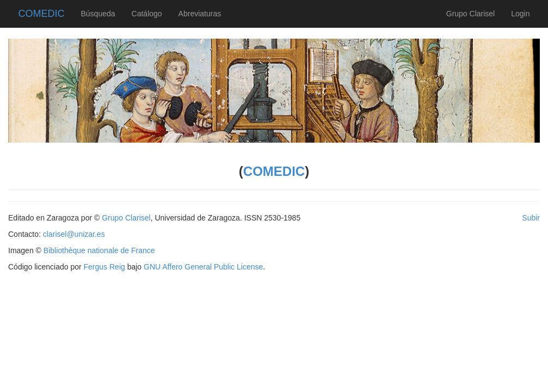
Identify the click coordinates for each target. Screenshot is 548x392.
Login (520, 14)
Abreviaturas (200, 14)
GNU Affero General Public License (203, 267)
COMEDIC (42, 12)
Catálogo (147, 14)
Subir (531, 218)
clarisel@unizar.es (74, 234)
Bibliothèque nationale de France (99, 250)
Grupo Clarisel (470, 14)
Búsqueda (98, 14)
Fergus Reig (104, 267)
